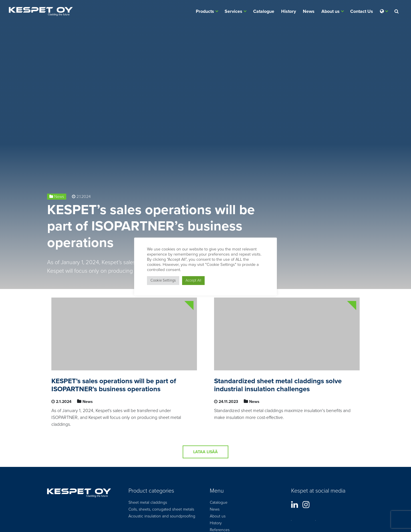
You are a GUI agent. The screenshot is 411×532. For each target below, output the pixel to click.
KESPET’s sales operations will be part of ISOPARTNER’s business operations (151, 226)
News (309, 11)
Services (233, 11)
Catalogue (264, 11)
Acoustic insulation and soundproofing (162, 516)
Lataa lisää (205, 452)
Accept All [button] (193, 280)
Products (205, 11)
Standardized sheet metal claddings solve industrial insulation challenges (278, 385)
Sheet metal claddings (148, 502)
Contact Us (362, 11)
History (289, 11)
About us (331, 11)
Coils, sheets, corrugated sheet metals (161, 509)
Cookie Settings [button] (163, 280)
